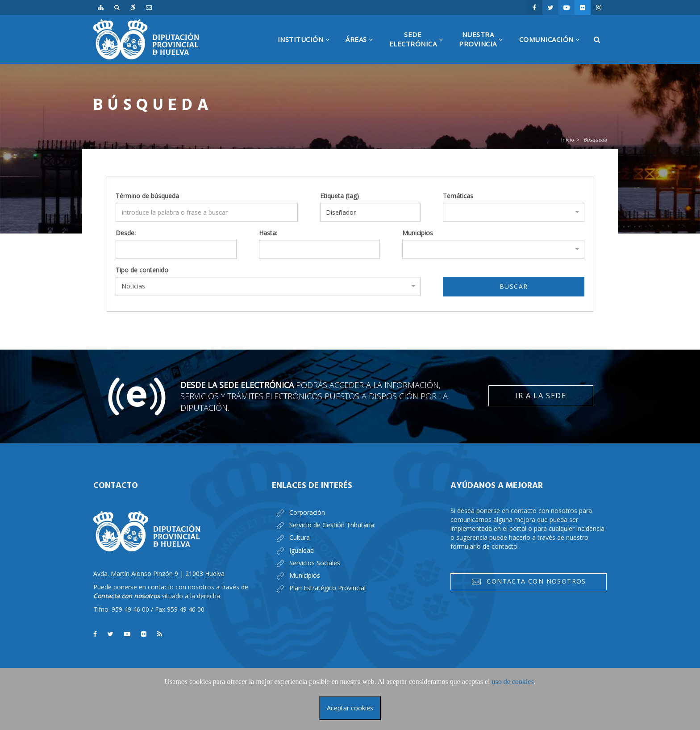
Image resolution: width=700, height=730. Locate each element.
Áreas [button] (363, 49)
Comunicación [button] (553, 49)
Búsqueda (595, 140)
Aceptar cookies (350, 708)
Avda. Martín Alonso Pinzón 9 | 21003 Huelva (159, 574)
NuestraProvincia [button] (485, 47)
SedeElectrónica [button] (420, 47)
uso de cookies (512, 682)
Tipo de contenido (142, 270)
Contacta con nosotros (529, 581)
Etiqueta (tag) (340, 196)
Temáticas (458, 196)
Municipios (418, 233)
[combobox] (514, 212)
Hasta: (268, 233)
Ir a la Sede (541, 396)
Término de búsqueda (147, 196)
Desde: (126, 233)
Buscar (514, 286)
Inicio (568, 140)
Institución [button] (307, 49)
